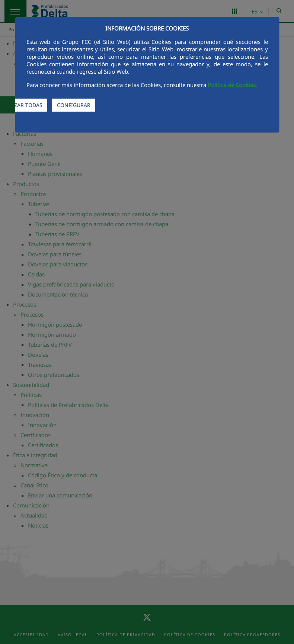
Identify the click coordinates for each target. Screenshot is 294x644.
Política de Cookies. (232, 85)
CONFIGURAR (74, 105)
